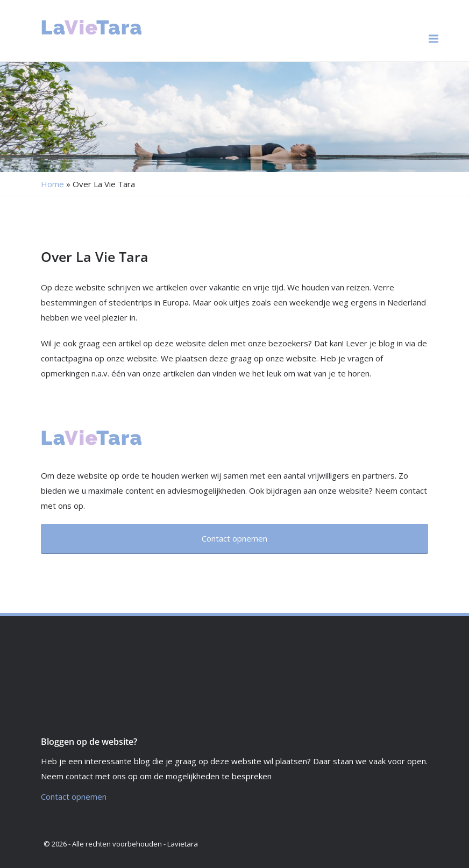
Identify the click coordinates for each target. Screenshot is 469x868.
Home (52, 184)
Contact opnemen (74, 796)
